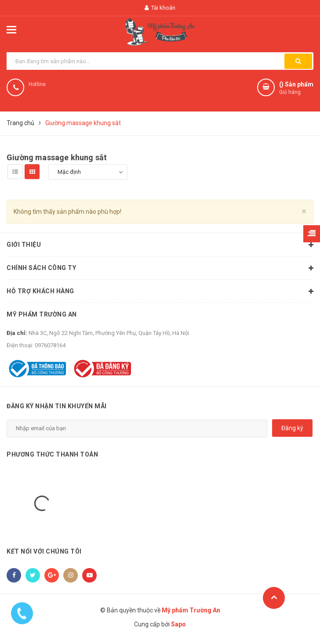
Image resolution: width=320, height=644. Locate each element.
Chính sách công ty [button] (160, 268)
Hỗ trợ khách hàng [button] (160, 291)
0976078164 (50, 345)
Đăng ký (292, 428)
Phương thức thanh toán (52, 454)
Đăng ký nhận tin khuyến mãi (57, 406)
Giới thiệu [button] (160, 245)
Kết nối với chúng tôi (44, 551)
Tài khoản (160, 8)
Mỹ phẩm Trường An (42, 314)
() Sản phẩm (296, 88)
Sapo (178, 624)
